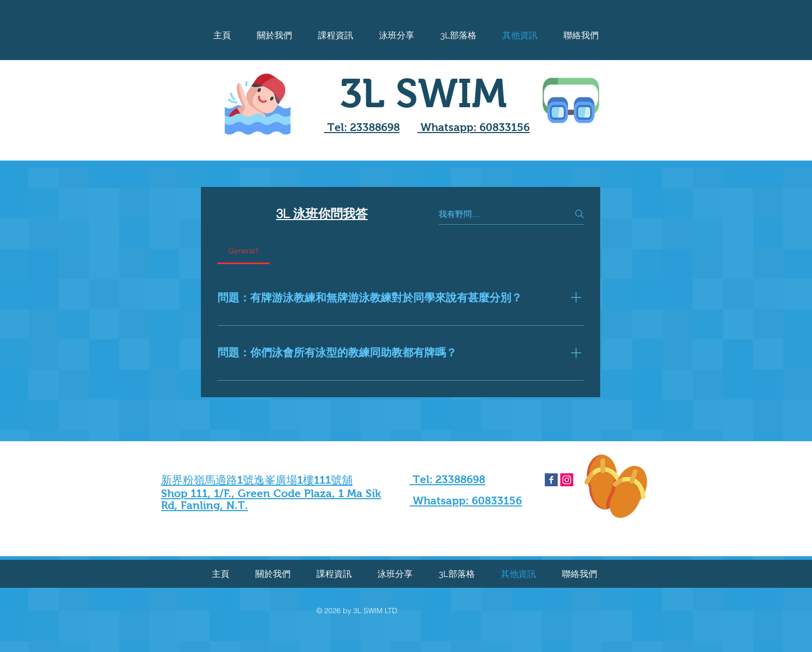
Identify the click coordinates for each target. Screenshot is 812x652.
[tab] (244, 251)
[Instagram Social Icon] (567, 480)
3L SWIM (423, 93)
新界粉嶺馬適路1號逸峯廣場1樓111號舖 (257, 480)
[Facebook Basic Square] (551, 480)
